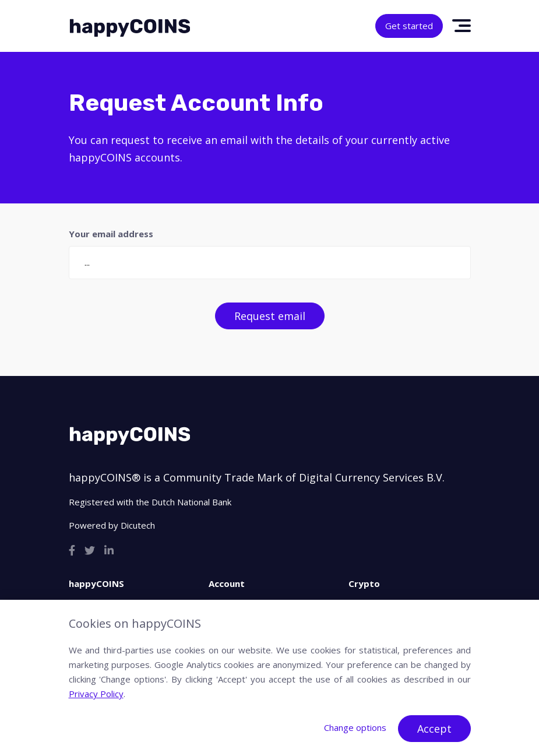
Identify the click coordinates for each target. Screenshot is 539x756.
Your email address (111, 234)
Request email (270, 316)
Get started (409, 26)
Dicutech (138, 525)
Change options (355, 727)
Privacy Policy (96, 694)
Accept (434, 729)
